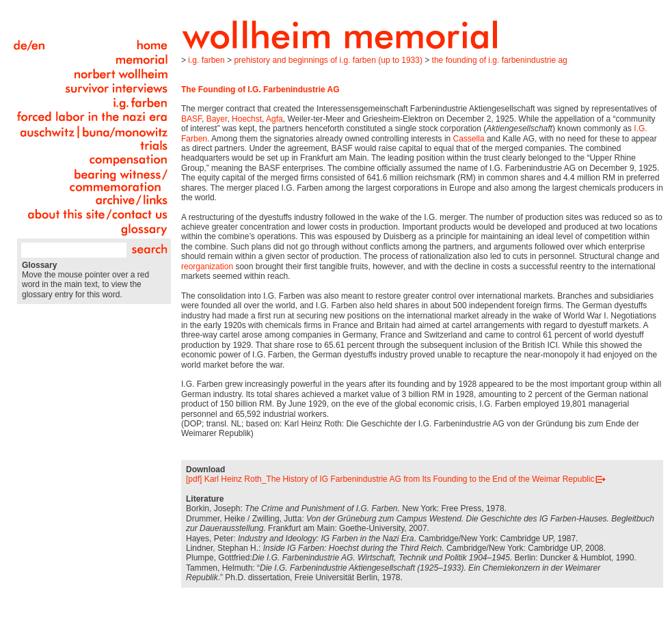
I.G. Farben (206, 60)
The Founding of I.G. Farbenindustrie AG (500, 60)
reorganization (207, 267)
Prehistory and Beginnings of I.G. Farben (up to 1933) (328, 60)
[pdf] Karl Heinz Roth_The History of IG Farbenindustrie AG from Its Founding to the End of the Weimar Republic (390, 479)
